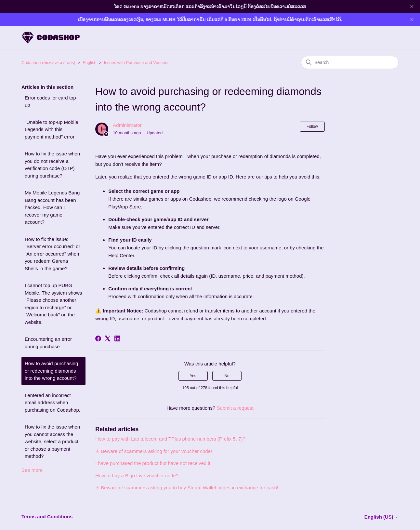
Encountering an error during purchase (48, 343)
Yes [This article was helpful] (193, 376)
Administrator (127, 125)
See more (32, 470)
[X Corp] (108, 338)
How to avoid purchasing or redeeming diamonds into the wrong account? (51, 371)
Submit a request (235, 408)
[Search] (350, 62)
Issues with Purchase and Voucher (136, 63)
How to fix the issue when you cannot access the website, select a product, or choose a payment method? (52, 441)
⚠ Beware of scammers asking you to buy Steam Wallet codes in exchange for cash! (187, 488)
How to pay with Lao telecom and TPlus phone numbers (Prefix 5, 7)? (170, 439)
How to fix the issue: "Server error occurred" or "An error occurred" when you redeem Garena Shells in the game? (52, 254)
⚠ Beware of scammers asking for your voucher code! (154, 451)
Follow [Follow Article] (312, 126)
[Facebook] (98, 338)
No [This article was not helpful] (227, 376)
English (90, 63)
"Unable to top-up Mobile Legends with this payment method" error (52, 129)
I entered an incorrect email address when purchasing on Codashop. (52, 403)
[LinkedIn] (117, 338)
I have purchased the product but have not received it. (153, 463)
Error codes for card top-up (51, 101)
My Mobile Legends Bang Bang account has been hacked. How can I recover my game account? (52, 207)
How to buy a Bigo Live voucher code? (137, 476)
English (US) (381, 517)
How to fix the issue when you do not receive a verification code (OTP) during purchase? (52, 165)
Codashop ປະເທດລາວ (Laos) (48, 63)
